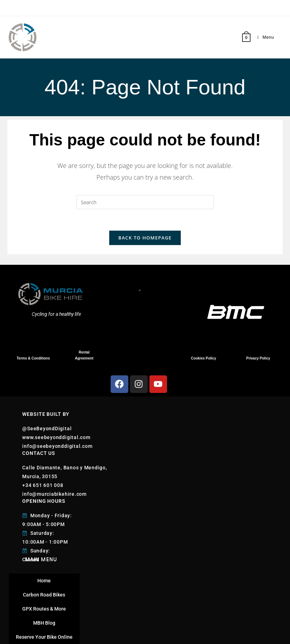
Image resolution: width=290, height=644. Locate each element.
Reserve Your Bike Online (44, 637)
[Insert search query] (145, 202)
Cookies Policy (203, 358)
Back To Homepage (145, 238)
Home (44, 581)
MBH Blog (44, 623)
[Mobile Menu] (263, 37)
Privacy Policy (258, 358)
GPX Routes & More (44, 609)
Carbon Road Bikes (44, 595)
